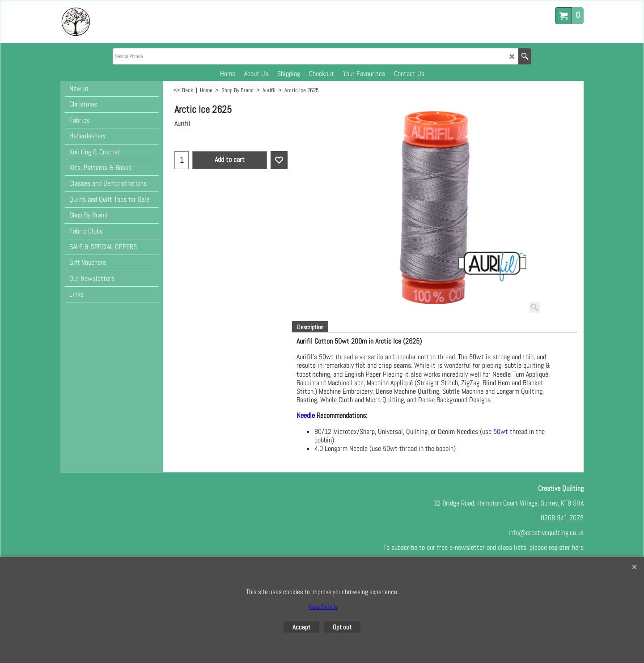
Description (310, 327)
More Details (323, 607)
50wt (502, 431)
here (578, 547)
